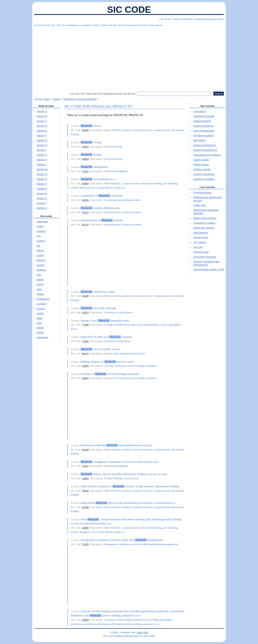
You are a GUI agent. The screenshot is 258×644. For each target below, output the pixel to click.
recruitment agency (204, 136)
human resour (201, 237)
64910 (86, 147)
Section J (42, 155)
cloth (39, 323)
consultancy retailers (204, 223)
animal (40, 280)
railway (40, 294)
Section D (42, 126)
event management (204, 131)
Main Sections (46, 106)
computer (42, 304)
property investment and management (207, 263)
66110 (85, 212)
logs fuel (198, 247)
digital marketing (202, 121)
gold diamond (201, 233)
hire (39, 236)
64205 (86, 366)
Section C (42, 121)
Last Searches (207, 187)
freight (40, 284)
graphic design (201, 160)
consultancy (200, 111)
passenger (42, 222)
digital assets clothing (205, 218)
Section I (41, 150)
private (40, 328)
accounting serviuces (205, 257)
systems (41, 231)
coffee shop (200, 205)
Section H (42, 145)
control (40, 255)
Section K (42, 160)
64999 (86, 183)
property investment (204, 174)
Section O (42, 179)
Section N (42, 174)
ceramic (41, 309)
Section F (42, 136)
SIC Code (129, 10)
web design (200, 140)
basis (40, 318)
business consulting (204, 179)
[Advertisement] (129, 57)
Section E (42, 131)
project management (204, 145)
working (41, 241)
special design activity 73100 (209, 270)
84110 (85, 353)
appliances (42, 337)
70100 (86, 341)
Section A (42, 111)
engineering (43, 299)
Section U (42, 208)
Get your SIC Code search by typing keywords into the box (103, 94)
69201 (86, 200)
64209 (86, 620)
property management (205, 150)
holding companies (204, 126)
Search (57, 99)
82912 (86, 312)
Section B (42, 116)
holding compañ (202, 169)
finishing (41, 260)
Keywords (46, 216)
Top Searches (207, 106)
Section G (42, 140)
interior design (201, 165)
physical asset (201, 252)
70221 (86, 171)
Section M (42, 169)
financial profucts (203, 193)
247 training (200, 242)
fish (39, 246)
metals (40, 313)
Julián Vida (142, 633)
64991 (86, 478)
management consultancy (207, 155)
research (41, 270)
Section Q (42, 189)
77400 (86, 325)
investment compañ (204, 116)
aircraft (40, 265)
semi (39, 289)
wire (39, 275)
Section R (42, 194)
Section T (42, 203)
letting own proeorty (204, 228)
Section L (42, 165)
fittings (40, 251)
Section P (42, 184)
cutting (40, 226)
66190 (86, 130)
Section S (42, 198)
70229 (86, 544)
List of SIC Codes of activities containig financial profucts (191, 19)
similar (40, 333)
